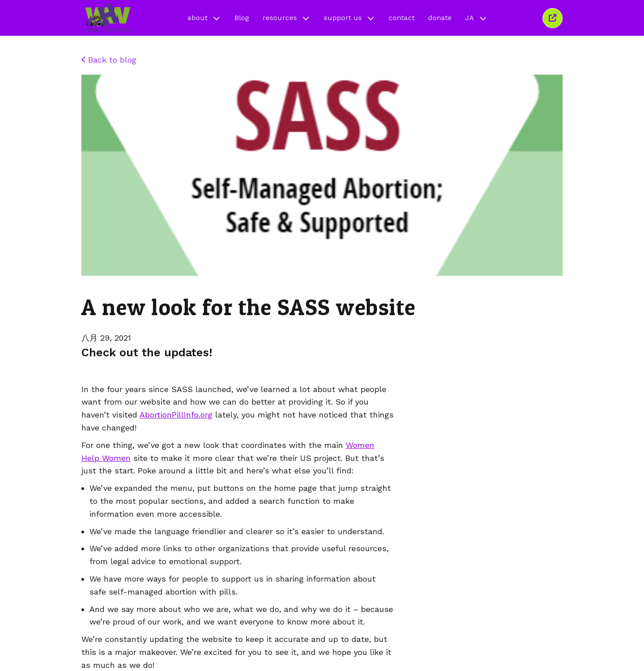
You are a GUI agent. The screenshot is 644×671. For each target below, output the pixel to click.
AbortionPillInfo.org (176, 415)
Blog (242, 18)
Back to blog (109, 60)
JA (476, 17)
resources (286, 17)
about (204, 17)
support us (350, 17)
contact (402, 18)
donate (440, 18)
